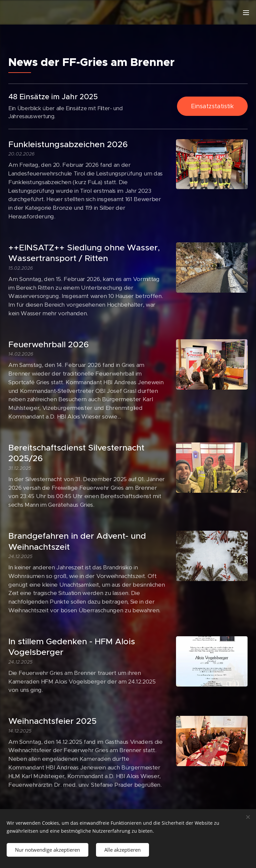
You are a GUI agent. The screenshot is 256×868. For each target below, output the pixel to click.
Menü (246, 13)
